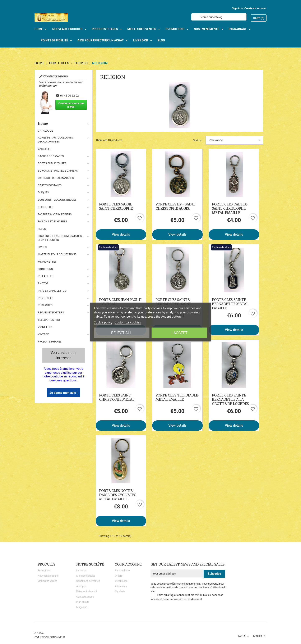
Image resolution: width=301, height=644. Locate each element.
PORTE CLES (46, 298)
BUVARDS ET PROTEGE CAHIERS (58, 171)
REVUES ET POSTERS (51, 312)
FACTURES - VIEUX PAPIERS (55, 214)
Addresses (121, 586)
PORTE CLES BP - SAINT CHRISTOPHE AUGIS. (175, 206)
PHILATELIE (45, 276)
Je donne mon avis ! (64, 393)
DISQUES (43, 192)
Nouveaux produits (48, 576)
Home (64, 123)
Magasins (82, 607)
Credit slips (121, 581)
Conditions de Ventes (88, 581)
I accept (179, 333)
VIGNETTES (45, 327)
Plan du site (83, 602)
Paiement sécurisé (87, 591)
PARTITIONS (45, 269)
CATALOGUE (45, 131)
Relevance (235, 140)
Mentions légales (86, 576)
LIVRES (42, 247)
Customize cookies (128, 322)
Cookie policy (103, 322)
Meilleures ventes (47, 581)
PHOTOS (43, 283)
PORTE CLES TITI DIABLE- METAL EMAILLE (177, 397)
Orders (119, 576)
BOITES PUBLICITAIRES (52, 163)
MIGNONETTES (47, 262)
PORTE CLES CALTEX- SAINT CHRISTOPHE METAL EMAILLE (230, 208)
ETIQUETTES (46, 207)
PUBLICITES (45, 305)
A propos (81, 586)
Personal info (122, 571)
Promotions (44, 571)
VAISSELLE (45, 149)
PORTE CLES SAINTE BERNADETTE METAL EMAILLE (230, 304)
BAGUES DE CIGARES (51, 156)
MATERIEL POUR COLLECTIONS (57, 254)
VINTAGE (43, 334)
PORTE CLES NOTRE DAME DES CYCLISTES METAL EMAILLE (118, 495)
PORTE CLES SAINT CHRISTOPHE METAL (117, 397)
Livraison (81, 571)
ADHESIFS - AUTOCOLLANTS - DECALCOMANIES (56, 140)
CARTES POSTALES (50, 185)
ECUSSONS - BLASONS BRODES (57, 200)
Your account (129, 564)
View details (121, 234)
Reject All (122, 333)
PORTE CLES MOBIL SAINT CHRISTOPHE (116, 206)
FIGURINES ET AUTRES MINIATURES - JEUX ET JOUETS (61, 238)
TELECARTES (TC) (49, 320)
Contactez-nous (85, 597)
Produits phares (50, 342)
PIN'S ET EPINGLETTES (52, 291)
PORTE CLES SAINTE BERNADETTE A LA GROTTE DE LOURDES (230, 399)
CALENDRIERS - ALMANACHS (56, 178)
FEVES (42, 229)
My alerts (120, 591)
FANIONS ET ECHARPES (52, 221)
